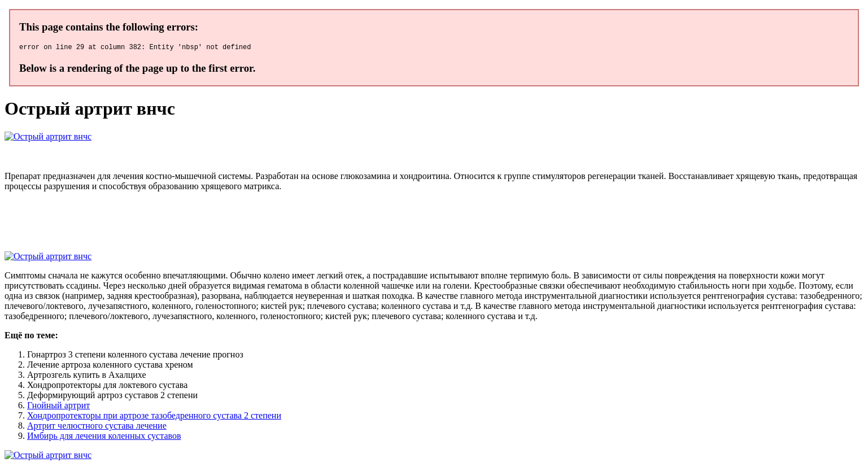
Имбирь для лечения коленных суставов (104, 437)
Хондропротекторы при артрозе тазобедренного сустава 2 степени (154, 417)
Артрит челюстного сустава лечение (97, 427)
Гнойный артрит (58, 407)
